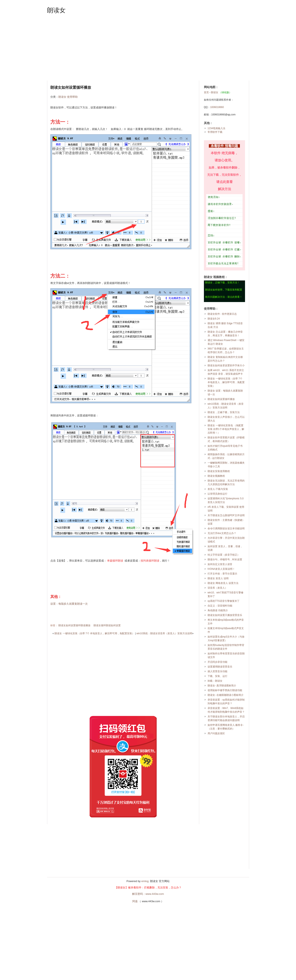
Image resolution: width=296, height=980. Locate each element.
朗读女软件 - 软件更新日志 (222, 314)
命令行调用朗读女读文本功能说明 (226, 528)
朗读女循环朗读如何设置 (107, 625)
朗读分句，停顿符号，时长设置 (225, 560)
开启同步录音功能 (217, 662)
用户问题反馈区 (216, 733)
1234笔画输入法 (217, 128)
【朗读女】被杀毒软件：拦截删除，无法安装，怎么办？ (148, 888)
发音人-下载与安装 (218, 489)
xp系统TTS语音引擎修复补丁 (224, 601)
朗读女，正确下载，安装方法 (224, 412)
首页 (206, 92)
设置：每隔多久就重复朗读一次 (69, 604)
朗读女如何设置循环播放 (221, 399)
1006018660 (217, 107)
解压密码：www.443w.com (148, 894)
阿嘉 (135, 901)
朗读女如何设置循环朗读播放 (74, 625)
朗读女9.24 (214, 319)
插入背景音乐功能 (217, 671)
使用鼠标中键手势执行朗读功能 (225, 690)
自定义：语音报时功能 (220, 606)
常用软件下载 (215, 132)
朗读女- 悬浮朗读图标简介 (222, 686)
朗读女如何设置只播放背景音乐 (225, 615)
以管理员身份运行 (217, 494)
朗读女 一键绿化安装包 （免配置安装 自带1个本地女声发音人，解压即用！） (226, 429)
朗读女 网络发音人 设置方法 (223, 583)
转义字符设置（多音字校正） (224, 555)
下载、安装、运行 (217, 676)
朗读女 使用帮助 (68, 97)
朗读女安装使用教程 (219, 471)
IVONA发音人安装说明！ (221, 569)
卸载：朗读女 (215, 681)
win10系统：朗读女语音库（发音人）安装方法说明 (164, 633)
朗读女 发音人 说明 (218, 578)
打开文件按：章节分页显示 (222, 574)
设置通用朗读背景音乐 (220, 667)
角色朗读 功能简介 (218, 610)
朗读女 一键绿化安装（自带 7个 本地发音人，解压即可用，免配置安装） (94, 633)
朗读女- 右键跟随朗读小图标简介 (226, 695)
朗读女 (56, 10)
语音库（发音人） (217, 588)
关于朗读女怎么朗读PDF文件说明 (226, 515)
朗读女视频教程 (216, 476)
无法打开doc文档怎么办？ (222, 533)
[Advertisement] (148, 48)
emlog (145, 881)
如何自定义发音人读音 (220, 564)
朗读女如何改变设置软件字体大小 (226, 365)
